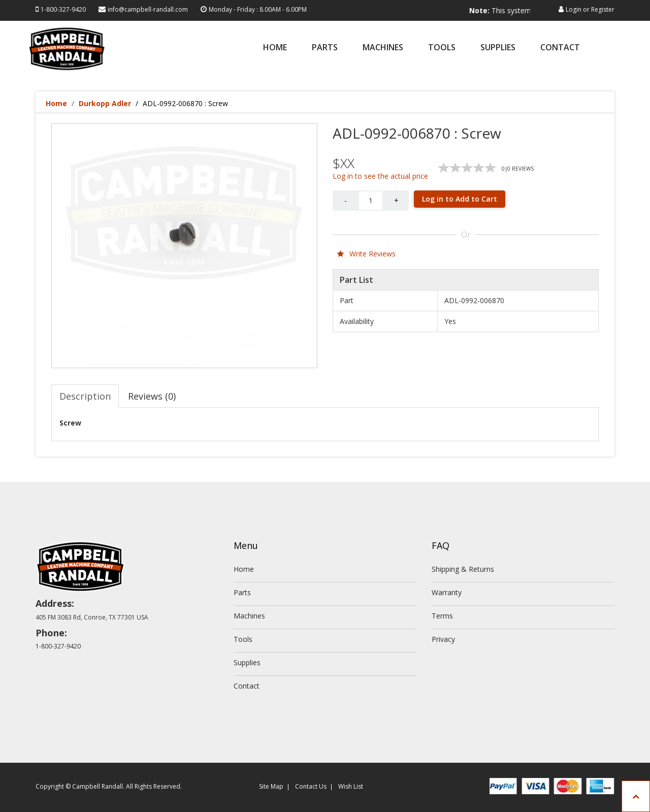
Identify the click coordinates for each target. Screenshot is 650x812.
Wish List (351, 786)
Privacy (443, 639)
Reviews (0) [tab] (152, 396)
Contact (560, 48)
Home (275, 48)
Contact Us (311, 786)
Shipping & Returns (463, 569)
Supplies (498, 48)
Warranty (447, 592)
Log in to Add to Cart (460, 199)
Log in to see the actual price (380, 176)
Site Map (271, 786)
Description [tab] (85, 396)
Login (574, 9)
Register (603, 9)
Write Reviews (366, 254)
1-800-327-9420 (63, 9)
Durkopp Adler (105, 103)
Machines (383, 48)
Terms (442, 616)
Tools (442, 48)
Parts (325, 48)
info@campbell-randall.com (148, 9)
